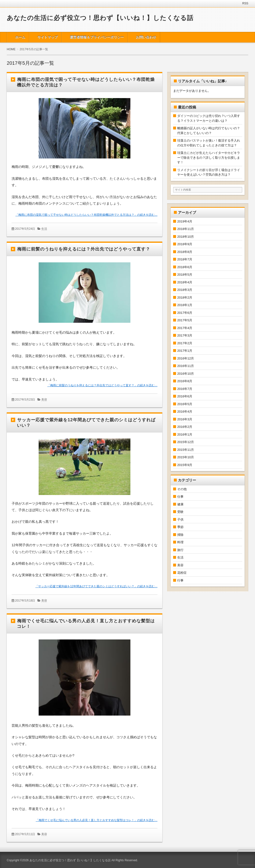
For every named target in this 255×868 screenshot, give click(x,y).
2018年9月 (185, 244)
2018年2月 (185, 298)
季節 (180, 527)
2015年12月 (186, 442)
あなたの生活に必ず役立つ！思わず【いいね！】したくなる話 (100, 18)
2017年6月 (185, 313)
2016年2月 (185, 427)
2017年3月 (185, 335)
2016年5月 (185, 404)
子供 (180, 520)
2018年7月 (185, 259)
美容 (44, 400)
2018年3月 (185, 290)
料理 (180, 542)
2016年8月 (185, 381)
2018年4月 (185, 282)
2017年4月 (185, 328)
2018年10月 (186, 237)
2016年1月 (185, 434)
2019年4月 (185, 221)
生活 (44, 229)
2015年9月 (185, 465)
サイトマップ (48, 37)
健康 (180, 504)
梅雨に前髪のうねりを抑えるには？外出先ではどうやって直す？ (84, 249)
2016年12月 (186, 358)
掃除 (180, 535)
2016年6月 (185, 396)
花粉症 (182, 573)
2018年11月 (186, 229)
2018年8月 (185, 252)
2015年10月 (186, 457)
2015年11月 (186, 450)
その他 (182, 489)
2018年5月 (185, 275)
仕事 (180, 497)
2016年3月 (185, 419)
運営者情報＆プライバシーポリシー (97, 37)
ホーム (20, 37)
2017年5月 (185, 320)
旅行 (180, 550)
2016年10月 (186, 374)
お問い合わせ (146, 37)
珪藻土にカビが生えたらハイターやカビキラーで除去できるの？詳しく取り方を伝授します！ (209, 158)
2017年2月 (185, 343)
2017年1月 (185, 351)
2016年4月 (185, 412)
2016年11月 (186, 366)
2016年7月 (185, 389)
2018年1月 (185, 305)
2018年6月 (185, 267)
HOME (11, 49)
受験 (180, 512)
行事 (180, 580)
